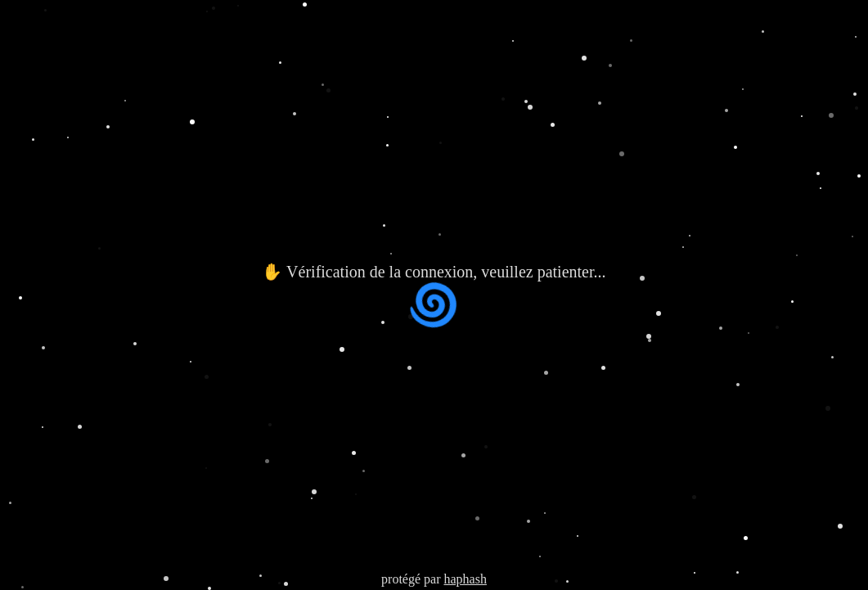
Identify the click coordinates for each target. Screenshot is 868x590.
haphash (465, 579)
